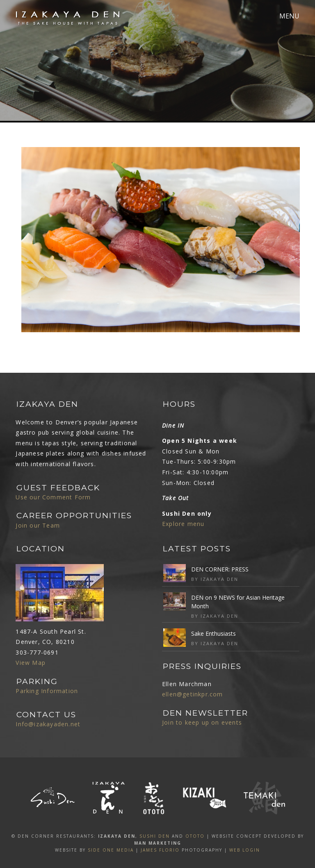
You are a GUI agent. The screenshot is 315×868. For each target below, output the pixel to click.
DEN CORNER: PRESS (220, 569)
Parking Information (47, 691)
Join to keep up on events (202, 722)
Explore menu (183, 524)
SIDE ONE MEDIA (111, 850)
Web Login (245, 850)
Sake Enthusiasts (213, 633)
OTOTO (195, 836)
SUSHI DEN (155, 836)
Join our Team (38, 525)
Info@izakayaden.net (48, 724)
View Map (31, 663)
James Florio (160, 850)
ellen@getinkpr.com (193, 694)
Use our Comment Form (53, 497)
